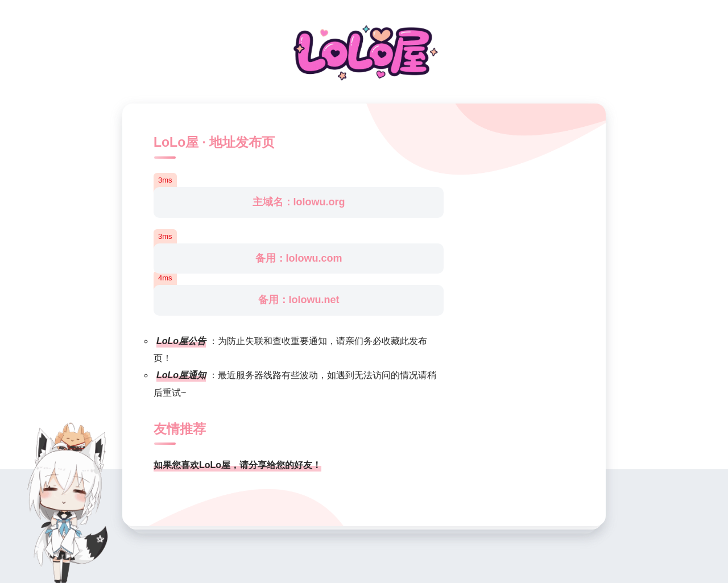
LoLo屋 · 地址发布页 (214, 142)
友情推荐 (180, 429)
